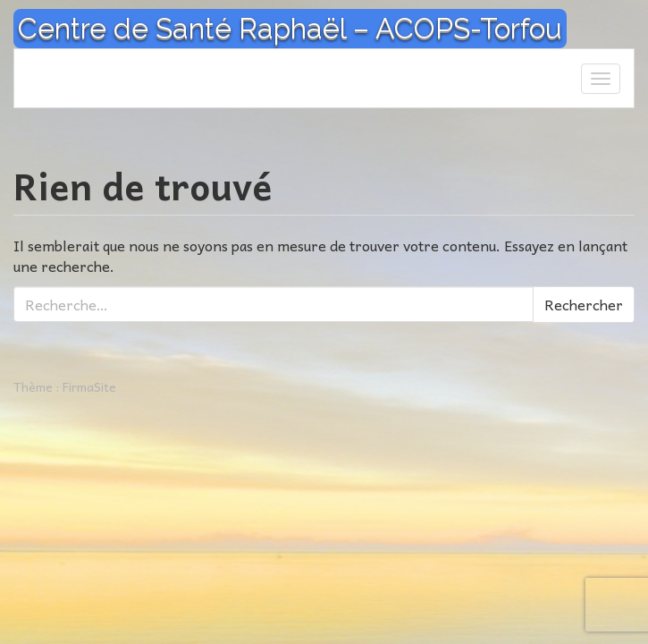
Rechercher (584, 304)
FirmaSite (89, 386)
